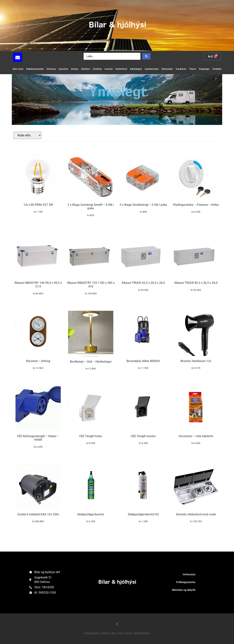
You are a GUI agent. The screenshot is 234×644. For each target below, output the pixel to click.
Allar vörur (18, 69)
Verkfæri (217, 69)
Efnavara (51, 69)
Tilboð (192, 69)
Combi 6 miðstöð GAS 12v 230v (38, 514)
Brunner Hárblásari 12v (196, 361)
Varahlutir (181, 69)
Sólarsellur (167, 69)
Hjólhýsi (86, 69)
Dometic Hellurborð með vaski (196, 514)
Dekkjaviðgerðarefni (91, 514)
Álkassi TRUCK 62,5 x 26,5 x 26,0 (143, 283)
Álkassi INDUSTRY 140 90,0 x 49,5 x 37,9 (38, 285)
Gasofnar (63, 69)
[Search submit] (146, 56)
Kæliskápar (136, 69)
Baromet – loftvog (38, 361)
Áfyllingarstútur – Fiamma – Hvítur (196, 205)
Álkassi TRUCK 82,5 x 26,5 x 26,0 (196, 283)
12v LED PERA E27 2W (38, 205)
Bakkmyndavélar (35, 69)
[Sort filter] (27, 135)
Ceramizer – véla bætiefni (196, 436)
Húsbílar (97, 69)
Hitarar (75, 69)
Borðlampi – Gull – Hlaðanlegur (91, 362)
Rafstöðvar (121, 69)
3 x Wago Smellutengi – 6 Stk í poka (143, 205)
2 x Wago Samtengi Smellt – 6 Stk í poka (91, 206)
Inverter (109, 69)
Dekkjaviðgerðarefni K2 (143, 514)
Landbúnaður (152, 69)
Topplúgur (204, 69)
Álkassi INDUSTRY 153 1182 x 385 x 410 (91, 285)
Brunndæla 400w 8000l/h (143, 361)
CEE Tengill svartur (143, 436)
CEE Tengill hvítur (91, 436)
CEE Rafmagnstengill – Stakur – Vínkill (38, 438)
